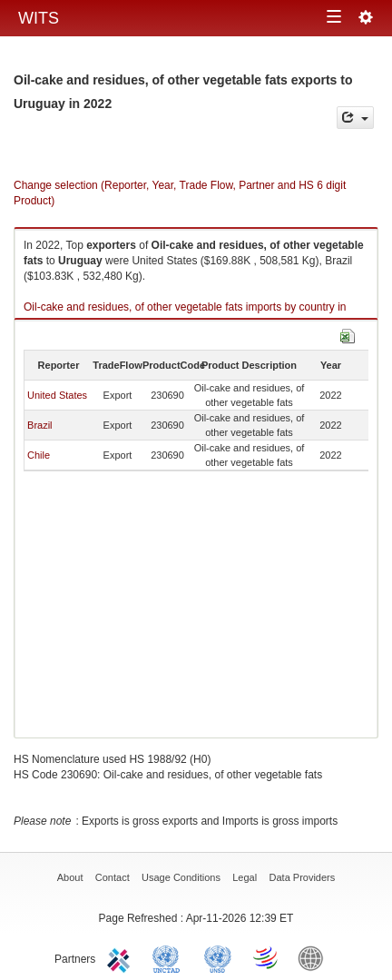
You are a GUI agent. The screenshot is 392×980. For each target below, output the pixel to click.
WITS (39, 18)
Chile (39, 455)
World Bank (315, 957)
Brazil (40, 425)
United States (57, 395)
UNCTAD (170, 957)
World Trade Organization (267, 957)
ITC (122, 957)
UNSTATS (218, 957)
